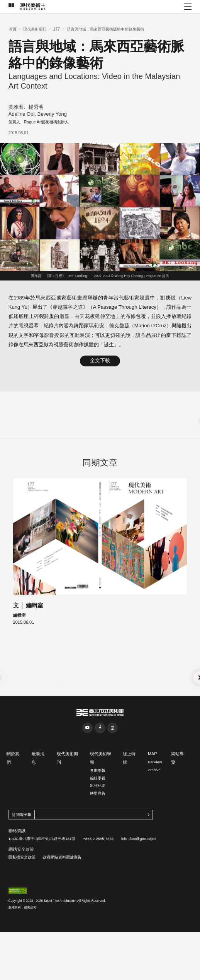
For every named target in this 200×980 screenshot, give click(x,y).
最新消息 (38, 794)
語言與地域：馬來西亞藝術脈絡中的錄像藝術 (105, 29)
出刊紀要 (98, 822)
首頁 (13, 29)
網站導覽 (177, 794)
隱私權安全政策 (22, 893)
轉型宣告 (98, 829)
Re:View (155, 798)
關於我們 (13, 794)
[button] (62, 714)
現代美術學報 (101, 794)
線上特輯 (129, 794)
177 (57, 29)
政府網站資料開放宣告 (62, 893)
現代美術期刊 (35, 29)
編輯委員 (98, 814)
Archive (154, 806)
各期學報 (98, 806)
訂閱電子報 (22, 851)
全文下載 (100, 361)
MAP (153, 790)
